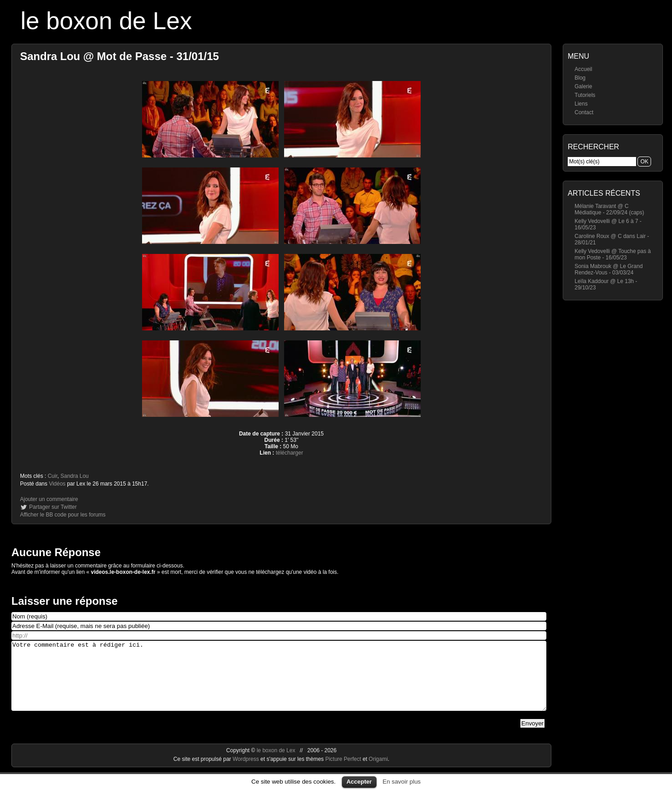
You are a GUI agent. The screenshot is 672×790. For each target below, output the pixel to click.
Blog (580, 78)
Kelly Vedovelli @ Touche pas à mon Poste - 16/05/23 (613, 254)
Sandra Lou (75, 476)
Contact (584, 112)
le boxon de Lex (106, 21)
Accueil (583, 69)
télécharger (290, 453)
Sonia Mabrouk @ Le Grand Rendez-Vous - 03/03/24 (609, 269)
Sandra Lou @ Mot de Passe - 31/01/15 (120, 56)
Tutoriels (585, 95)
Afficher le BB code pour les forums (63, 515)
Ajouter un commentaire (49, 499)
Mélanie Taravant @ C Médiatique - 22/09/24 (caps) (609, 209)
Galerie (583, 86)
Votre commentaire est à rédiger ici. (279, 683)
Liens (581, 104)
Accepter (359, 782)
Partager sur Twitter (53, 507)
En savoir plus (402, 782)
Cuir (53, 476)
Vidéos (57, 484)
